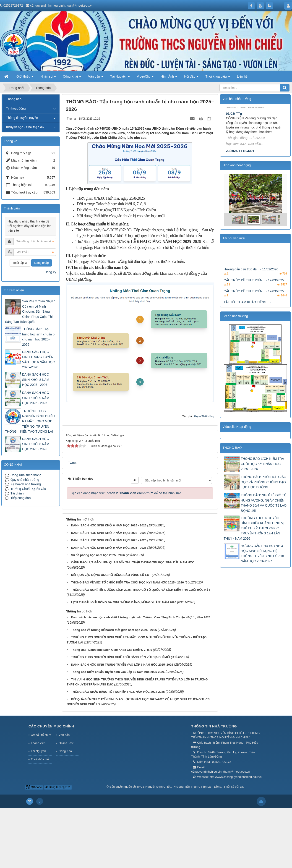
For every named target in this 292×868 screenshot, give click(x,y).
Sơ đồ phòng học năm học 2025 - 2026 (98, 555)
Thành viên (38, 743)
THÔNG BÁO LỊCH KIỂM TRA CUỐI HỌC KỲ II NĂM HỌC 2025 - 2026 (262, 464)
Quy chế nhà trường (25, 480)
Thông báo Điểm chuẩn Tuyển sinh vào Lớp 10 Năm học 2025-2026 (118, 672)
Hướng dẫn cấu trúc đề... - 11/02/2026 (251, 275)
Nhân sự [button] (48, 78)
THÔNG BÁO (232, 448)
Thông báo (14, 99)
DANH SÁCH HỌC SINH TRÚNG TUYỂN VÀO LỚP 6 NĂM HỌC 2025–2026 (122, 665)
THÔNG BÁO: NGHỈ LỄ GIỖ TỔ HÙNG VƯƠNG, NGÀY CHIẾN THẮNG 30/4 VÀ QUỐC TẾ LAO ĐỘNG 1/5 (264, 503)
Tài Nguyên (38, 751)
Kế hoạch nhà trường (26, 484)
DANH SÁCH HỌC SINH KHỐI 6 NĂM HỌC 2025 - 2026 (109, 525)
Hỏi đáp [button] (191, 78)
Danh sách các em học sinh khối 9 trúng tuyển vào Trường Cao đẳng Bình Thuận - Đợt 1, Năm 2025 (141, 617)
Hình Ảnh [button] (169, 78)
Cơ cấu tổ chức (41, 735)
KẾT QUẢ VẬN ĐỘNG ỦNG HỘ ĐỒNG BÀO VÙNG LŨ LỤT (111, 575)
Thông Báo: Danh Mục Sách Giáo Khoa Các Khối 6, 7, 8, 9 (112, 650)
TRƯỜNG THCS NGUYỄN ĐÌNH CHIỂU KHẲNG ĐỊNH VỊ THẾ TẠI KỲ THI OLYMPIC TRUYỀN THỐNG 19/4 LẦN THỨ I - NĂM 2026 (254, 528)
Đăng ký (50, 272)
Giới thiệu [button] (25, 78)
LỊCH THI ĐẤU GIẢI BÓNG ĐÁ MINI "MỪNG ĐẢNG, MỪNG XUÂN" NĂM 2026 (124, 602)
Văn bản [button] (96, 78)
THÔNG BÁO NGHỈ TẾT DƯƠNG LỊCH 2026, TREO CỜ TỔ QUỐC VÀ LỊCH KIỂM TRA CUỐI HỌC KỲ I (141, 590)
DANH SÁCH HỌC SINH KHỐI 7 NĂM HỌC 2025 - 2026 (109, 533)
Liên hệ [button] (242, 76)
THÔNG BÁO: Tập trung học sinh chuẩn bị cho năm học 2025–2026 (39, 337)
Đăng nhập (41, 263)
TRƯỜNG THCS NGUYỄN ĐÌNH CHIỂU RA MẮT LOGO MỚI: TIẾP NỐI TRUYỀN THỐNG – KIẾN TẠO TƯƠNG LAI (30, 421)
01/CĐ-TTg (234, 137)
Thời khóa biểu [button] (218, 78)
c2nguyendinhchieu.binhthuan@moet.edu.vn (62, 5)
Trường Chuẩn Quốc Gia (28, 489)
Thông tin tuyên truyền (22, 118)
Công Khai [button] (72, 78)
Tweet (72, 463)
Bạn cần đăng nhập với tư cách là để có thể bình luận (126, 493)
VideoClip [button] (145, 78)
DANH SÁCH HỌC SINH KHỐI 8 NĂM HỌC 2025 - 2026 (109, 540)
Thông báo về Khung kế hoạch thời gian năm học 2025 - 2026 (114, 630)
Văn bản (64, 735)
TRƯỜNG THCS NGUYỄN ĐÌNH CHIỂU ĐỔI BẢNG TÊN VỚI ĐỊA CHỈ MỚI (120, 657)
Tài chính (17, 493)
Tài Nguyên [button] (120, 78)
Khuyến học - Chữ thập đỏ (25, 127)
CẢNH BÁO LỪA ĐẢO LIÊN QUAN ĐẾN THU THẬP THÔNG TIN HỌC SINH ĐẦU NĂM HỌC (133, 562)
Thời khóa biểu (41, 759)
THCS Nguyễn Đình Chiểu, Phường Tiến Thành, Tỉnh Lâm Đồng (179, 787)
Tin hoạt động (16, 108)
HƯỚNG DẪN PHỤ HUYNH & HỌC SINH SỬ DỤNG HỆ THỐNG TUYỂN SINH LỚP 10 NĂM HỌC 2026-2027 (262, 553)
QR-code (34, 787)
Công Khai (66, 751)
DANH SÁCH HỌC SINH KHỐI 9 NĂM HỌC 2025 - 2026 (109, 548)
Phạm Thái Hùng (204, 416)
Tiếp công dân (21, 498)
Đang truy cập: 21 (58, 787)
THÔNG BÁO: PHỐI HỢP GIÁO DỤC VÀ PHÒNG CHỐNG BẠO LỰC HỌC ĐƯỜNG (264, 482)
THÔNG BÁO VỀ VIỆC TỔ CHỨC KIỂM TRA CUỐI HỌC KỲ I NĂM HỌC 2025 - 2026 (127, 582)
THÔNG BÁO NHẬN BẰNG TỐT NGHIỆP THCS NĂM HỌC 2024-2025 (118, 692)
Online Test (66, 743)
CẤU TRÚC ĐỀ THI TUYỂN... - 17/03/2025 (254, 285)
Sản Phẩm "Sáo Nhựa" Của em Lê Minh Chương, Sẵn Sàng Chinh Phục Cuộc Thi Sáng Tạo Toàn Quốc (30, 311)
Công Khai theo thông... (27, 475)
